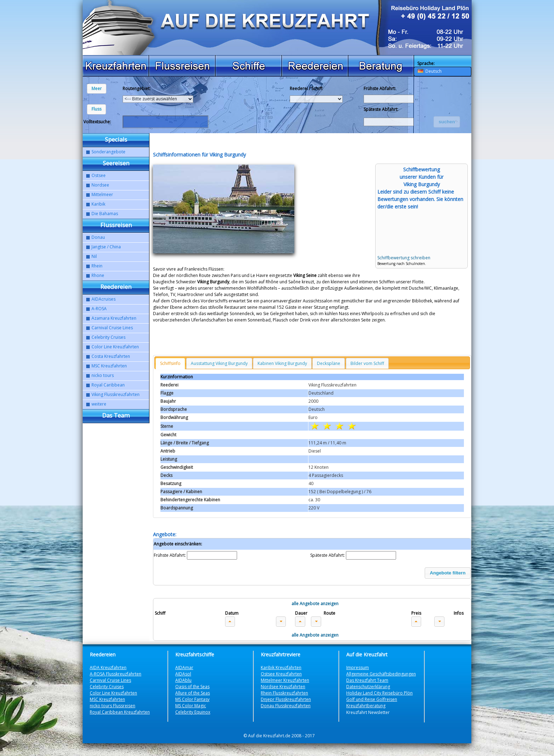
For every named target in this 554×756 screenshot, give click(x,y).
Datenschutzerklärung (368, 687)
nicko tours (103, 375)
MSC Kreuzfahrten (109, 366)
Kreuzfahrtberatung (366, 706)
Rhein (97, 266)
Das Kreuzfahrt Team (367, 680)
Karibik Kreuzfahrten (281, 668)
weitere (99, 404)
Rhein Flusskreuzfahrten (284, 693)
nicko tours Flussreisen (113, 706)
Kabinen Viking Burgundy (282, 363)
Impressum (358, 668)
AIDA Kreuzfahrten (108, 668)
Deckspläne (329, 363)
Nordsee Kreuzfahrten (283, 687)
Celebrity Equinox (193, 712)
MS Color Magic (191, 706)
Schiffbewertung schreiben (404, 258)
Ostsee (99, 175)
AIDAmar (184, 668)
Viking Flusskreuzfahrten (116, 394)
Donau (98, 237)
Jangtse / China (106, 247)
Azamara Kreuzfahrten (114, 318)
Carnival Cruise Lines (112, 328)
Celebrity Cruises (108, 337)
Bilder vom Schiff (367, 363)
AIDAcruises (104, 299)
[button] (97, 89)
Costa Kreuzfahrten (111, 356)
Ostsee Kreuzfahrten (281, 674)
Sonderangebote (108, 152)
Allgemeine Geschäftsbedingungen (381, 674)
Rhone (98, 275)
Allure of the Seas (193, 693)
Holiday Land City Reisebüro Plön (379, 693)
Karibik (98, 204)
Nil (94, 256)
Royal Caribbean (108, 385)
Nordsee (100, 185)
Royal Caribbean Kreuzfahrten (120, 712)
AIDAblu (183, 680)
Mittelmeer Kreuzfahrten (285, 680)
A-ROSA (99, 309)
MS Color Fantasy (192, 699)
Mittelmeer (102, 194)
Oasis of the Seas (192, 687)
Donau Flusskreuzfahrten (286, 706)
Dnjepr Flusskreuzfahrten (286, 699)
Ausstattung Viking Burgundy (219, 363)
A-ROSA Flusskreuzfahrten (116, 674)
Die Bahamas (105, 214)
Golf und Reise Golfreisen (372, 699)
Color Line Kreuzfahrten (115, 347)
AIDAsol (183, 674)
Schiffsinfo (170, 363)
